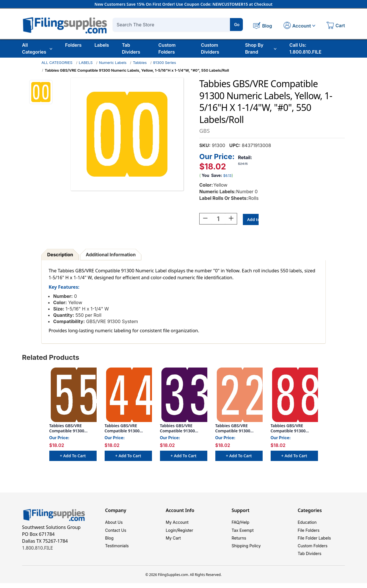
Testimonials (117, 549)
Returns (239, 541)
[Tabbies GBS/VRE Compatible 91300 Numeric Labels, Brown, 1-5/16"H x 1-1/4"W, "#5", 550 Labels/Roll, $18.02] (73, 396)
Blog (110, 541)
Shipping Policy (246, 549)
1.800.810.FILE (38, 549)
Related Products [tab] (51, 358)
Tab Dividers (131, 48)
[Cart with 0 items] (336, 26)
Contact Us (116, 532)
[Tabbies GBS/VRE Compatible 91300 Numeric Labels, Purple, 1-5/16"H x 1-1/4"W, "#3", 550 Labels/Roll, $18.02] (184, 396)
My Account (177, 523)
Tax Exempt (243, 532)
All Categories (37, 48)
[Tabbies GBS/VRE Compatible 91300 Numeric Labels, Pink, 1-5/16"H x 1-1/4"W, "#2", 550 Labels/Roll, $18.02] (239, 396)
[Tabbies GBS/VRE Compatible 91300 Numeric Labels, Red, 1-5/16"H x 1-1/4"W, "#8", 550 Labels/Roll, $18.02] (294, 396)
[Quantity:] (218, 220)
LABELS (86, 62)
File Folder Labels (314, 541)
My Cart (173, 541)
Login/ (172, 532)
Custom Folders (167, 48)
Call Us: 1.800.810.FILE (305, 48)
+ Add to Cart (73, 457)
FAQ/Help (241, 523)
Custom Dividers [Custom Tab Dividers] (210, 48)
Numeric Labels (113, 62)
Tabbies (140, 62)
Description (60, 255)
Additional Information (111, 255)
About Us (114, 523)
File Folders (309, 532)
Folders (73, 45)
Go (237, 25)
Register (186, 532)
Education (307, 523)
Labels (102, 45)
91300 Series (165, 62)
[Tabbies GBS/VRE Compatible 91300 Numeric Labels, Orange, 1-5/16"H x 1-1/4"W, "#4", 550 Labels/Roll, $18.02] (128, 396)
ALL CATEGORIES (57, 62)
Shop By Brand (261, 48)
